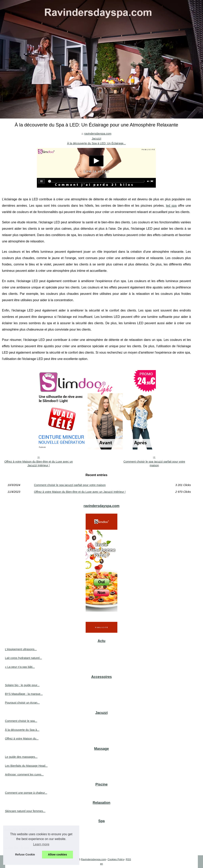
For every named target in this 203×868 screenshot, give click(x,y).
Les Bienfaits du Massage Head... (26, 766)
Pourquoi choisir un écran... (22, 703)
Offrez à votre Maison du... (22, 739)
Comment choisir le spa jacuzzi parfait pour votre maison (154, 463)
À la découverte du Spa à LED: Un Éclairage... (96, 143)
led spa (171, 206)
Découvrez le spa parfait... (22, 829)
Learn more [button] (41, 844)
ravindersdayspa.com (98, 134)
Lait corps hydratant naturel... (23, 658)
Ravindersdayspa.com (93, 859)
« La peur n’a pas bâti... (20, 667)
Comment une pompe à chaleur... (26, 793)
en (101, 864)
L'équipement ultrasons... (21, 649)
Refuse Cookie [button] (25, 854)
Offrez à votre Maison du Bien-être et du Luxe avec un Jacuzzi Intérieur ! (39, 463)
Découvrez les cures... (19, 838)
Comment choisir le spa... (21, 721)
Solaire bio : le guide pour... (22, 685)
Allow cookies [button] (57, 854)
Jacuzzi (96, 139)
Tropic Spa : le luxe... (18, 847)
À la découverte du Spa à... (22, 730)
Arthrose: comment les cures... (24, 774)
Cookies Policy (116, 859)
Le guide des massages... (21, 757)
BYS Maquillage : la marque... (24, 694)
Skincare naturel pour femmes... (25, 811)
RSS (128, 859)
